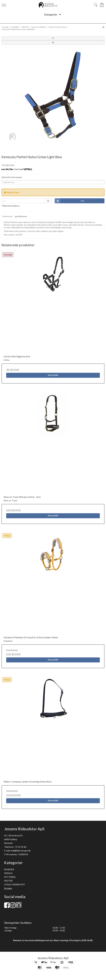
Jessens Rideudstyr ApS (53, 958)
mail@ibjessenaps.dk (21, 851)
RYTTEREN (10, 877)
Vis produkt (53, 375)
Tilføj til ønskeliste (11, 206)
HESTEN (8, 881)
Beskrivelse (8, 216)
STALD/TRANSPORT (15, 884)
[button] (53, 38)
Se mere (8, 888)
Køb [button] (69, 201)
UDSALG (8, 873)
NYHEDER (9, 869)
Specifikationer (21, 216)
